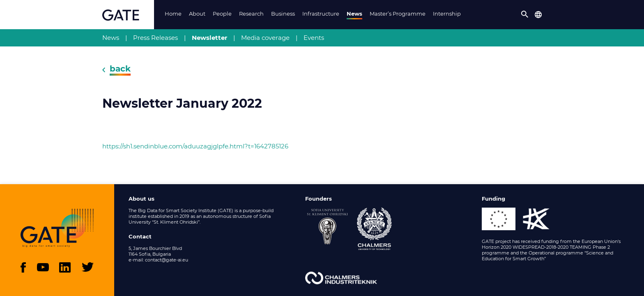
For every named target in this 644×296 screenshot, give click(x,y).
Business (283, 14)
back (120, 69)
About (197, 14)
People (222, 14)
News (354, 14)
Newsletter (209, 38)
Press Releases (155, 38)
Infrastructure (321, 14)
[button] (525, 14)
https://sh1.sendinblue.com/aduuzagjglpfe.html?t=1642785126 (195, 146)
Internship (447, 14)
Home (173, 14)
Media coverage (265, 38)
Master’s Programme (398, 14)
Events (314, 38)
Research (251, 14)
